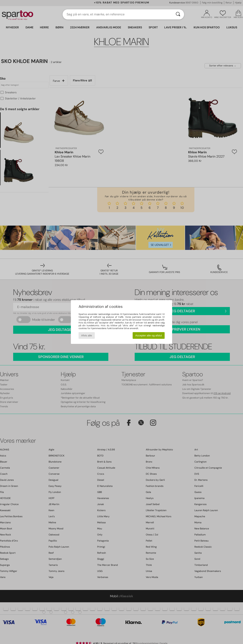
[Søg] (178, 14)
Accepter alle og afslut (149, 335)
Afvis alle (87, 335)
